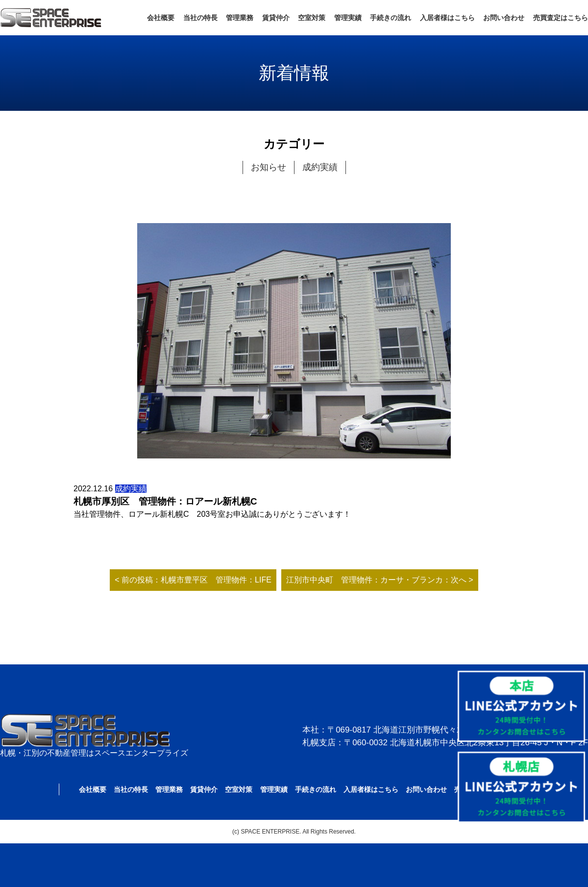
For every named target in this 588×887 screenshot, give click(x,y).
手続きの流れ (391, 18)
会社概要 (161, 18)
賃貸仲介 (276, 18)
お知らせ (269, 167)
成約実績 (320, 167)
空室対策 (312, 18)
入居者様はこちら (447, 18)
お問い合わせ (504, 18)
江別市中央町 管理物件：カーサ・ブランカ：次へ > (380, 580)
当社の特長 (200, 18)
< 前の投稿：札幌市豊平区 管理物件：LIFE (193, 580)
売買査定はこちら (561, 18)
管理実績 (348, 18)
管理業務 (240, 18)
